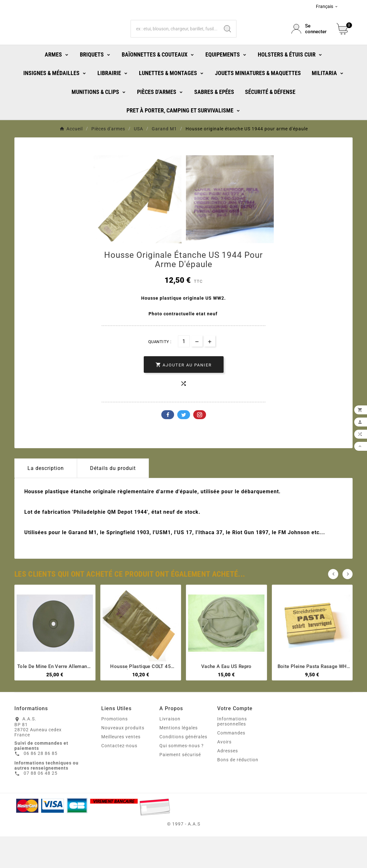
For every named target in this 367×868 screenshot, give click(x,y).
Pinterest (200, 446)
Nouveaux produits (123, 759)
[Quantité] (184, 373)
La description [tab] (46, 500)
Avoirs (224, 773)
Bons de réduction (238, 791)
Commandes (231, 764)
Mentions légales (179, 759)
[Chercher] (175, 43)
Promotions (115, 750)
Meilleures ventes (121, 768)
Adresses (228, 782)
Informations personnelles (232, 753)
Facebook (168, 446)
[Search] (227, 43)
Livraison (170, 750)
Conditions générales (183, 768)
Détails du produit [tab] (113, 500)
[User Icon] (310, 43)
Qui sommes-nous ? (182, 777)
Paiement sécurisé (180, 786)
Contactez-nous (119, 777)
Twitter (184, 446)
